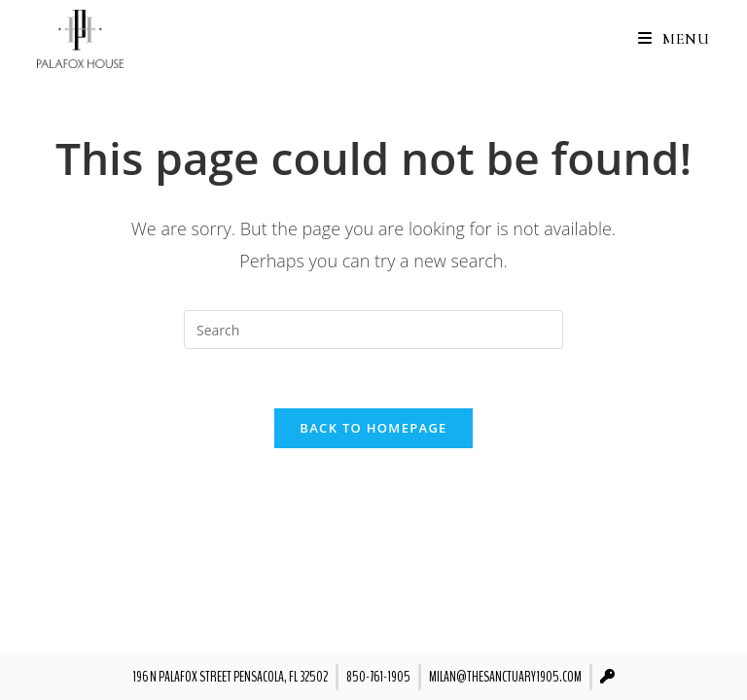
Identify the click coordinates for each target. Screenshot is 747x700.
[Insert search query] (373, 330)
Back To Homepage (373, 428)
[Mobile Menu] (667, 39)
